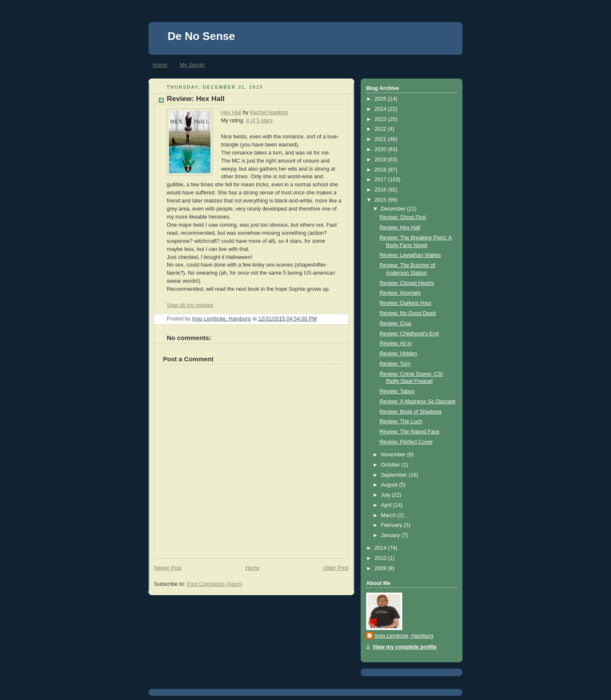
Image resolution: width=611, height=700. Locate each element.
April (387, 505)
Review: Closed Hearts (407, 283)
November (394, 455)
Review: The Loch (401, 422)
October (391, 465)
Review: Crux (396, 323)
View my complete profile (405, 647)
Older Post (336, 568)
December (394, 209)
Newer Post (168, 568)
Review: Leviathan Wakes (411, 255)
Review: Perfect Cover (406, 442)
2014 (381, 548)
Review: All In (396, 343)
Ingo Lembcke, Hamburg (404, 636)
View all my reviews (190, 305)
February (392, 525)
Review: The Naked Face (410, 432)
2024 (381, 109)
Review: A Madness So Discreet (418, 402)
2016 (381, 190)
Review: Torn (395, 364)
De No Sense (201, 36)
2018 (381, 170)
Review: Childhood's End (409, 334)
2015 (381, 200)
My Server (192, 65)
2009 (381, 568)
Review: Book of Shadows (411, 412)
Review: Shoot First (403, 217)
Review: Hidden (398, 354)
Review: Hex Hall (400, 228)
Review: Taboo (397, 391)
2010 (381, 558)
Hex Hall (231, 112)
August (390, 485)
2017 (381, 180)
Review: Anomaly (400, 293)
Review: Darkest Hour (406, 303)
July (387, 495)
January (391, 535)
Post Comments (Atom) (214, 584)
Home (160, 65)
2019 (381, 160)
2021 (381, 139)
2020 (381, 149)
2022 (381, 129)
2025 (381, 99)
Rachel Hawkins (269, 112)
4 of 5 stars (259, 121)
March (389, 515)
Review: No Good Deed (408, 313)
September (395, 475)
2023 (381, 119)
